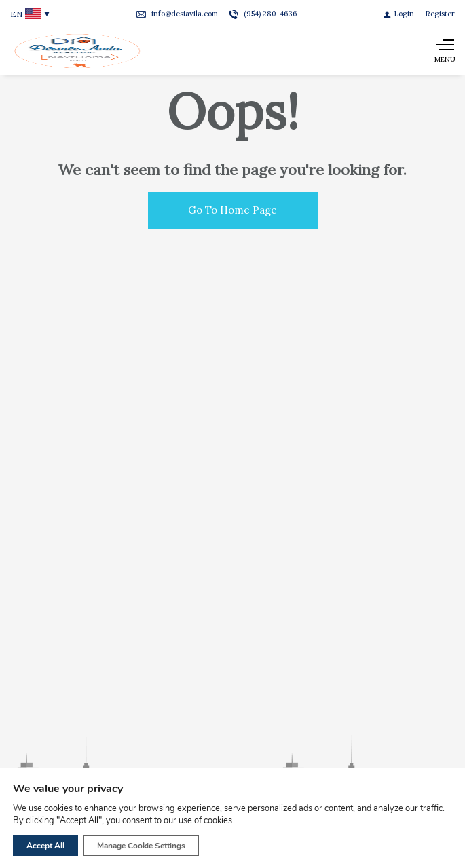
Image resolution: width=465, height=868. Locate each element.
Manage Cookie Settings (141, 846)
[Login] (399, 14)
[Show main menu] (445, 51)
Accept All (45, 846)
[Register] (440, 14)
